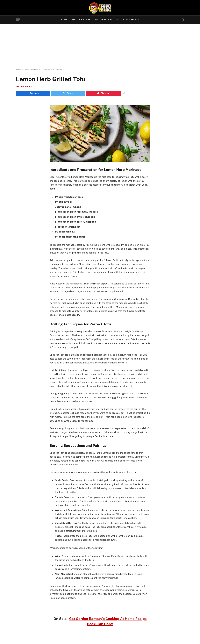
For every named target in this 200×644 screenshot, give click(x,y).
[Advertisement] (100, 46)
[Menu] (18, 20)
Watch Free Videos (107, 20)
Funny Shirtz (131, 20)
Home (64, 20)
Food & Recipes (81, 20)
